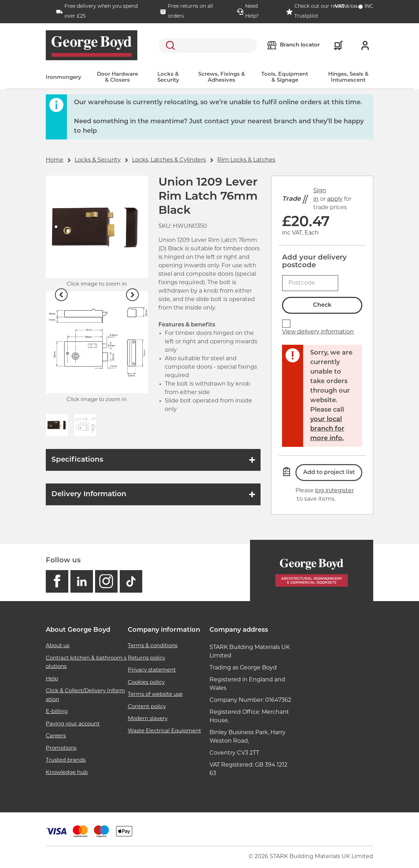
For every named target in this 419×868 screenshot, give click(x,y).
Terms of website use (155, 695)
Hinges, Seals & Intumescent (348, 77)
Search (169, 45)
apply (335, 199)
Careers (56, 736)
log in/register (334, 491)
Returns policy (146, 658)
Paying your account (73, 724)
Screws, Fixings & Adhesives (222, 77)
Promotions (61, 748)
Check (322, 305)
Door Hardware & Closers (117, 77)
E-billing (57, 712)
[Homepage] (312, 571)
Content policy (147, 707)
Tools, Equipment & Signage (285, 77)
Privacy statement (152, 670)
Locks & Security (168, 77)
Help (52, 679)
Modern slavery (148, 719)
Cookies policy (146, 683)
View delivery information (318, 332)
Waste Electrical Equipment (164, 731)
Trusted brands (66, 760)
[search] (208, 45)
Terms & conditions (153, 646)
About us (58, 646)
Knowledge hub (67, 773)
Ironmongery (64, 78)
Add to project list (329, 473)
